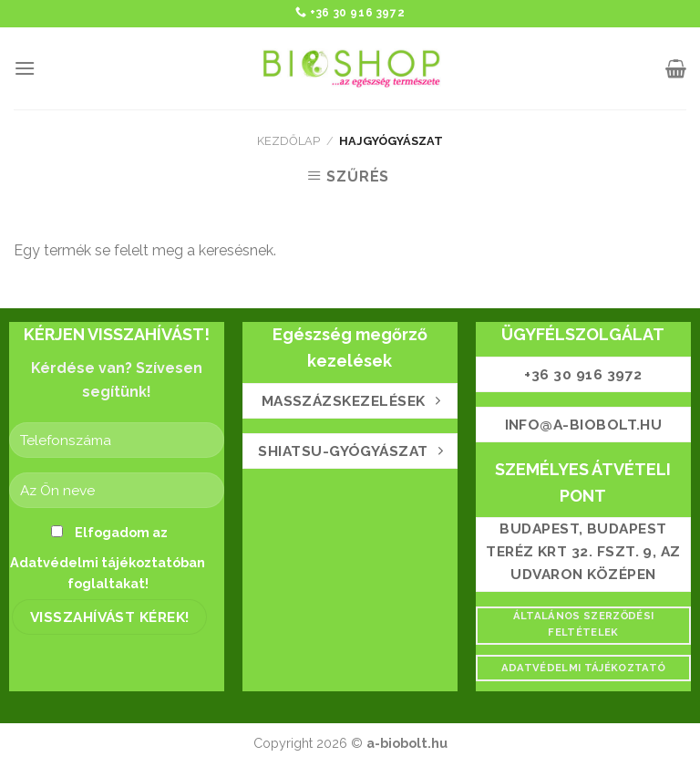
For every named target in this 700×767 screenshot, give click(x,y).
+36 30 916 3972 (357, 13)
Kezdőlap (288, 141)
